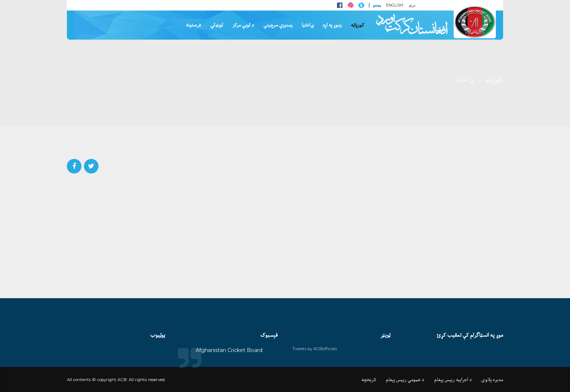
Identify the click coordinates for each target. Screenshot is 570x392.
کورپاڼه (358, 25)
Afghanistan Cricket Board (229, 350)
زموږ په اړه (332, 25)
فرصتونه (193, 25)
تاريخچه (369, 380)
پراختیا (308, 25)
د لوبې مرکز (243, 25)
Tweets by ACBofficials (315, 349)
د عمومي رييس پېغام (405, 380)
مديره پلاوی (492, 380)
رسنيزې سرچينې (278, 25)
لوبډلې (217, 25)
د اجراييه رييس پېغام (453, 380)
